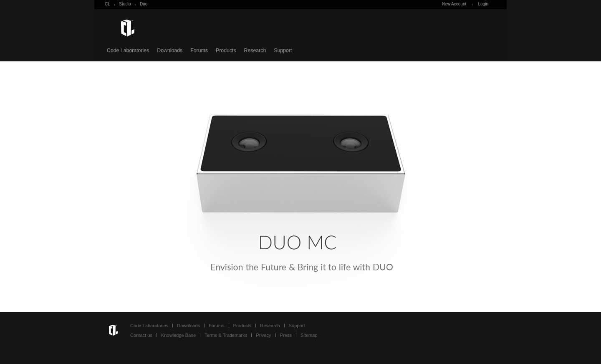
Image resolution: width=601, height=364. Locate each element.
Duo (144, 4)
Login (483, 4)
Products (226, 51)
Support (283, 51)
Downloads (170, 51)
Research (255, 51)
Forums (199, 51)
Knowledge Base (178, 335)
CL (107, 4)
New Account (454, 4)
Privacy (263, 335)
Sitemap (309, 335)
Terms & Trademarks (226, 335)
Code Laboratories (128, 51)
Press (286, 335)
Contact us (141, 335)
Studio (125, 4)
